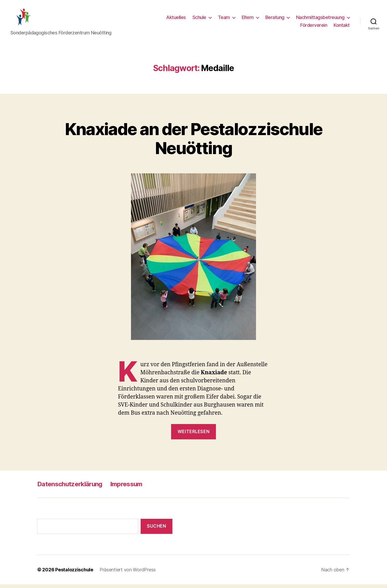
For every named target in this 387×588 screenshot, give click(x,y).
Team (224, 19)
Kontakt (342, 27)
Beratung (275, 19)
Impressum (126, 487)
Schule (199, 19)
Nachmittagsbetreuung (320, 19)
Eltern (248, 19)
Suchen (156, 530)
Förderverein (314, 27)
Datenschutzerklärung (70, 487)
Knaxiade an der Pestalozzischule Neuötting (194, 142)
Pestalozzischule (74, 573)
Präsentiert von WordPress (128, 573)
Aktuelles (176, 19)
